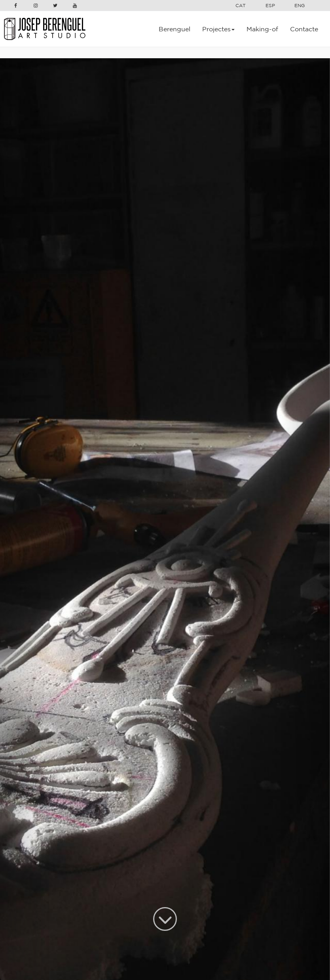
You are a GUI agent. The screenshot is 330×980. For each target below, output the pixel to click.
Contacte (304, 29)
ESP (270, 5)
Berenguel (174, 29)
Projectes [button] (218, 29)
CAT (241, 5)
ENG (300, 5)
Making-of (262, 29)
